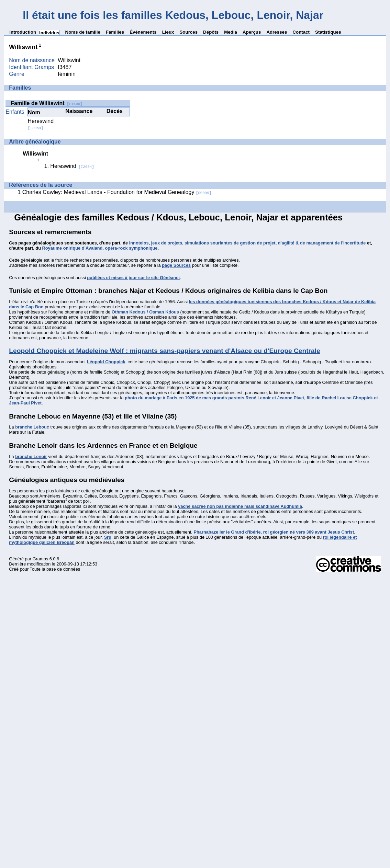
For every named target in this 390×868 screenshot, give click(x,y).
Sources (188, 32)
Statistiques (328, 32)
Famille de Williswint (46, 103)
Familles (115, 32)
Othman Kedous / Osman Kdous (145, 312)
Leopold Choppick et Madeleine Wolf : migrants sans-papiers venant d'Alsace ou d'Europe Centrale (164, 351)
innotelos (139, 243)
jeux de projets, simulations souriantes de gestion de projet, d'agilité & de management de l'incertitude (259, 243)
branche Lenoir (31, 456)
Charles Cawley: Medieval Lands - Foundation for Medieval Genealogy (117, 192)
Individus (49, 33)
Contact (301, 32)
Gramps (41, 559)
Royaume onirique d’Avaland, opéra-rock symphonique (100, 248)
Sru (108, 537)
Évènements (143, 32)
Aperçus (252, 32)
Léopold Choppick (106, 362)
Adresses (277, 32)
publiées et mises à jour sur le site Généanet (133, 278)
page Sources (176, 265)
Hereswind (41, 124)
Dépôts (211, 32)
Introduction (23, 32)
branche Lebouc (32, 427)
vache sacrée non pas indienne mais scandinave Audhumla (240, 506)
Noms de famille (83, 32)
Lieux (168, 32)
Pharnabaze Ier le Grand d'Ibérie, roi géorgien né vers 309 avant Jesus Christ (274, 532)
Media (231, 32)
